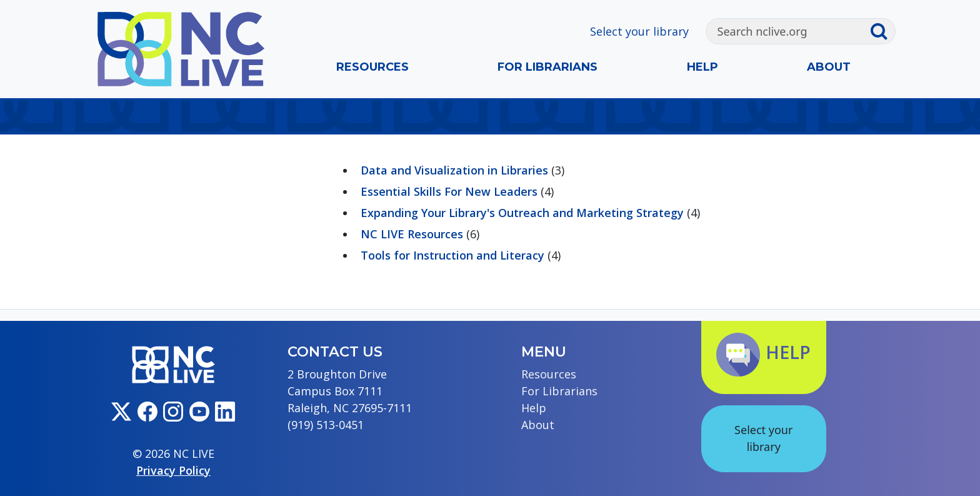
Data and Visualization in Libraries (454, 170)
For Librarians (547, 67)
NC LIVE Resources (412, 234)
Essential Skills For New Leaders (449, 191)
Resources (372, 67)
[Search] (787, 31)
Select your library (639, 31)
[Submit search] (882, 31)
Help (702, 67)
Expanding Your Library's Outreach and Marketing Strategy (522, 213)
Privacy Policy (173, 470)
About (829, 67)
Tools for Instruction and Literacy (452, 255)
